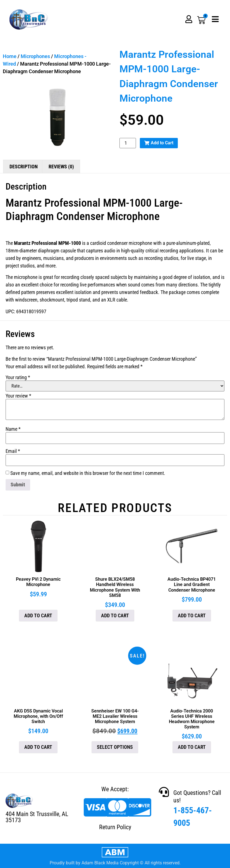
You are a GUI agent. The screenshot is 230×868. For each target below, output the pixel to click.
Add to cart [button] (38, 615)
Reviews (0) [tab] (61, 167)
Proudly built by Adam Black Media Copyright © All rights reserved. (115, 863)
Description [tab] (24, 167)
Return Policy (115, 827)
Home (10, 56)
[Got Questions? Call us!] (164, 792)
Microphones (35, 56)
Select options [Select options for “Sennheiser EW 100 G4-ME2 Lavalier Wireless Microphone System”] (115, 747)
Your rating (18, 377)
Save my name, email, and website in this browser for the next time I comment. (88, 473)
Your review (18, 396)
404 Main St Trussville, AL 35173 (37, 817)
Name (13, 429)
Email (13, 451)
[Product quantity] (128, 143)
